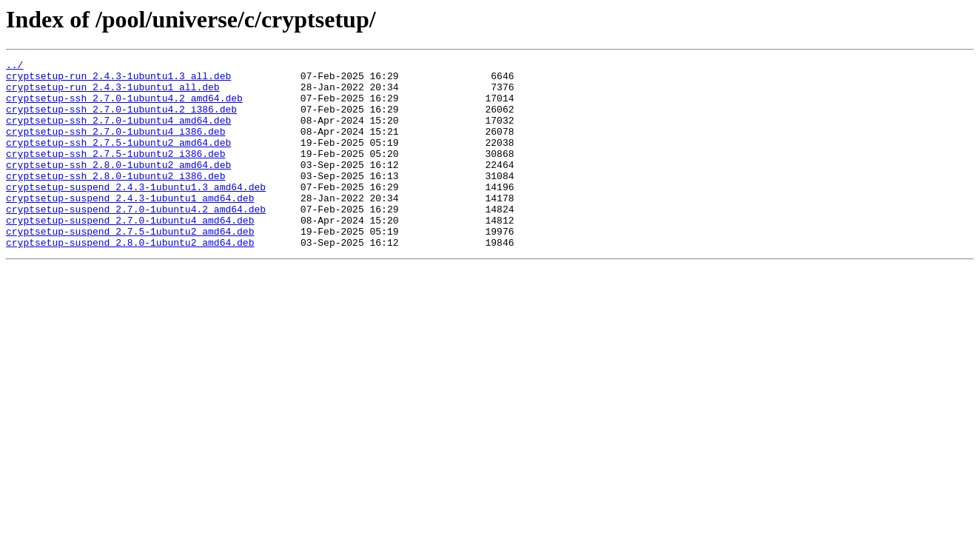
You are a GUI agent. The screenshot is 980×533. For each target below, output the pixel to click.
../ (14, 67)
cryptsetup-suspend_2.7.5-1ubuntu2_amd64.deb (130, 266)
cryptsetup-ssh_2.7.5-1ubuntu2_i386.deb (115, 173)
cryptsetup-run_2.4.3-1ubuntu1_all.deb (113, 93)
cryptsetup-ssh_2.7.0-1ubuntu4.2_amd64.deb (124, 107)
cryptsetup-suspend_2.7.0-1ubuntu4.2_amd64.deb (136, 240)
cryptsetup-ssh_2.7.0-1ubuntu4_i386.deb (115, 147)
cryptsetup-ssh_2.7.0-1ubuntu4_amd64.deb (118, 133)
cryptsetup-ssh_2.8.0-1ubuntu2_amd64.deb (118, 187)
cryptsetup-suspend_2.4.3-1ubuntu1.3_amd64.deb (136, 213)
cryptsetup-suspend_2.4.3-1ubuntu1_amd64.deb (130, 227)
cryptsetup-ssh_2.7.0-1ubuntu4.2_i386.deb (121, 120)
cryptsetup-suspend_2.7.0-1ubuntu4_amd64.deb (130, 253)
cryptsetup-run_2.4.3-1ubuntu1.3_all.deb (118, 80)
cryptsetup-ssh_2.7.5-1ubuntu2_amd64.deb (118, 160)
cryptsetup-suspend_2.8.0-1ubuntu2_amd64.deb (130, 280)
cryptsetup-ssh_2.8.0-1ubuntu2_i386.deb (115, 200)
